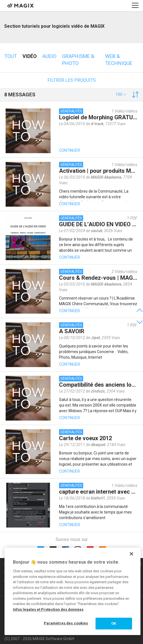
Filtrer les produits (72, 80)
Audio (49, 56)
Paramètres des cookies (66, 623)
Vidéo (30, 56)
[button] (121, 94)
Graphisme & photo (78, 60)
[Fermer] (131, 554)
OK (114, 623)
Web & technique (119, 60)
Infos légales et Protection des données (48, 609)
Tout (11, 56)
